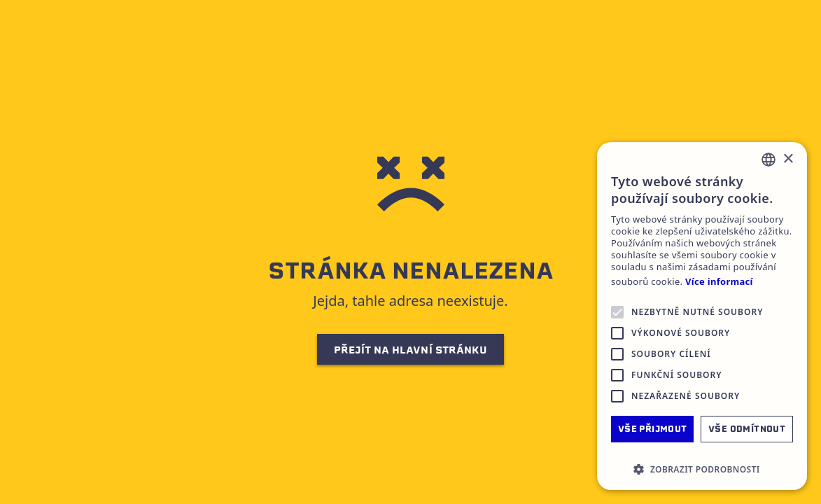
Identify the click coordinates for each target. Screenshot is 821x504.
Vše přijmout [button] (653, 429)
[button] (702, 469)
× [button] (788, 159)
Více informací (719, 282)
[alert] (702, 316)
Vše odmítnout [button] (747, 429)
